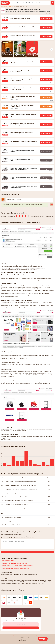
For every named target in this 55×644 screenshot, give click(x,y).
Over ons (8, 636)
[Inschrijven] (21, 628)
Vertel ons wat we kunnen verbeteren (14, 541)
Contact (35, 636)
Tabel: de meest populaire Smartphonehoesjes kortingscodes (16, 568)
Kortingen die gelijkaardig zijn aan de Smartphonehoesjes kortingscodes (18, 566)
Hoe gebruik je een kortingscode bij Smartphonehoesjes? (15, 563)
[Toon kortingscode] (46, 19)
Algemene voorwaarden (24, 636)
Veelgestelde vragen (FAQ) (8, 561)
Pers (31, 636)
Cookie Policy (15, 636)
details (52, 65)
